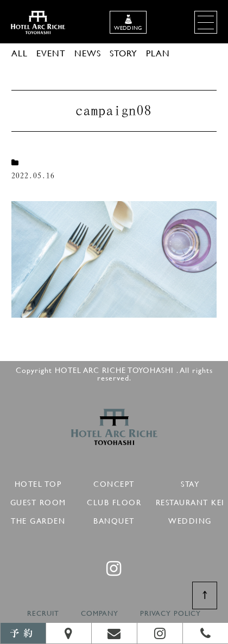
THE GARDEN (38, 519)
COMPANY (100, 613)
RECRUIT (43, 613)
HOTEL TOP (38, 482)
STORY (123, 53)
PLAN (158, 53)
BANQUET (114, 519)
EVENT (51, 53)
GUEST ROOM (38, 501)
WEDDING (190, 519)
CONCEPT (114, 482)
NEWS (88, 53)
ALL (20, 53)
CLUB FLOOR (114, 501)
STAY (190, 482)
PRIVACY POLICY (170, 613)
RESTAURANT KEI (190, 501)
